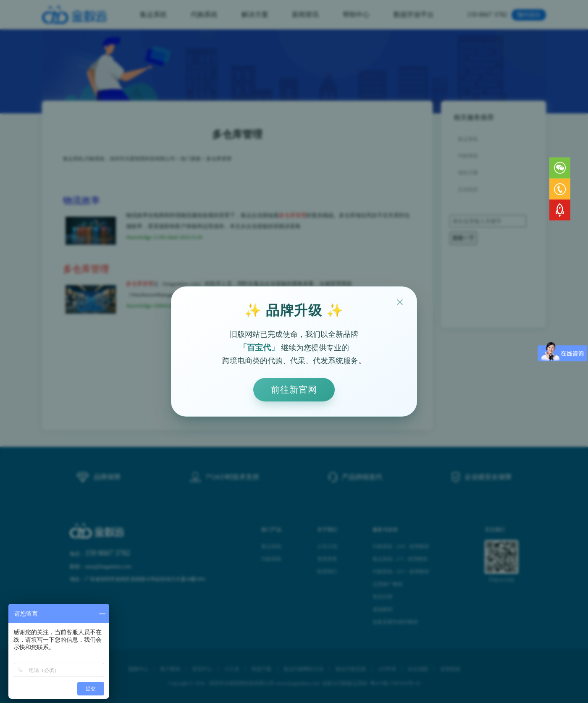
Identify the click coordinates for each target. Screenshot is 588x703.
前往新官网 (294, 390)
